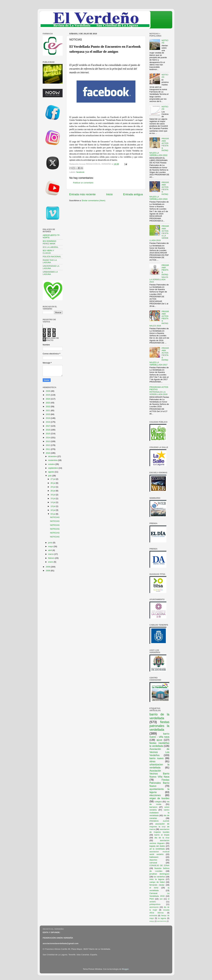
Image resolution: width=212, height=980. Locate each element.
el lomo (154, 888)
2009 (48, 567)
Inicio (109, 194)
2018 (48, 422)
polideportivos (155, 904)
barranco (153, 807)
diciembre (53, 456)
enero (51, 562)
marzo (51, 554)
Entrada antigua (133, 194)
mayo (51, 546)
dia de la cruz (162, 838)
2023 (48, 403)
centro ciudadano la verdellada (159, 813)
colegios (158, 802)
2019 (48, 418)
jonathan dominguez (159, 874)
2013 (48, 441)
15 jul (53, 498)
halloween (154, 857)
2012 (48, 445)
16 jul (53, 495)
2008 (48, 571)
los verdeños (159, 877)
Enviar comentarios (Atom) (94, 200)
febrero (52, 558)
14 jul (53, 502)
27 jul (53, 479)
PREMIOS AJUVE (159, 821)
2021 (48, 410)
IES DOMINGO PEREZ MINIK (49, 242)
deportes (153, 860)
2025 (48, 395)
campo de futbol (157, 882)
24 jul (53, 487)
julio (50, 476)
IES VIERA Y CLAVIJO (48, 252)
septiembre (53, 468)
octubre (52, 464)
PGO (152, 899)
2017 (48, 426)
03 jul (53, 514)
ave (161, 899)
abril (50, 550)
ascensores (154, 907)
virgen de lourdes (159, 798)
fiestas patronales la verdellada (159, 726)
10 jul (53, 510)
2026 (48, 391)
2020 (48, 414)
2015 (48, 434)
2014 (48, 438)
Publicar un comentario (83, 183)
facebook (80, 172)
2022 (48, 406)
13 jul (53, 506)
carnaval (153, 863)
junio (50, 543)
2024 (48, 399)
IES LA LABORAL (51, 247)
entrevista (153, 916)
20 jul (53, 491)
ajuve (159, 740)
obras (152, 761)
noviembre (53, 460)
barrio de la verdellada (159, 716)
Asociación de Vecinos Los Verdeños (159, 752)
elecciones (155, 795)
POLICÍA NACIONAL (52, 257)
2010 (48, 453)
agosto (51, 472)
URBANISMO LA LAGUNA (50, 273)
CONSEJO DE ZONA (159, 865)
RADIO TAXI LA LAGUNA (50, 261)
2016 (48, 430)
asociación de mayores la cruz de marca (159, 827)
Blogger (125, 969)
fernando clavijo (157, 885)
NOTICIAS (55, 517)
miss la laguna (157, 879)
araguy (152, 921)
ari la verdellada (157, 849)
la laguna (162, 918)
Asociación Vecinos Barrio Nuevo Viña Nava (159, 774)
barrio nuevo (156, 758)
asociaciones (162, 921)
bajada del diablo (157, 846)
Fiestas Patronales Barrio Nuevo (159, 783)
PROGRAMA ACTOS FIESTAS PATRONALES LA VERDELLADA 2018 (159, 391)
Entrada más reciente (82, 194)
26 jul (53, 483)
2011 (48, 449)
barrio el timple (162, 835)
